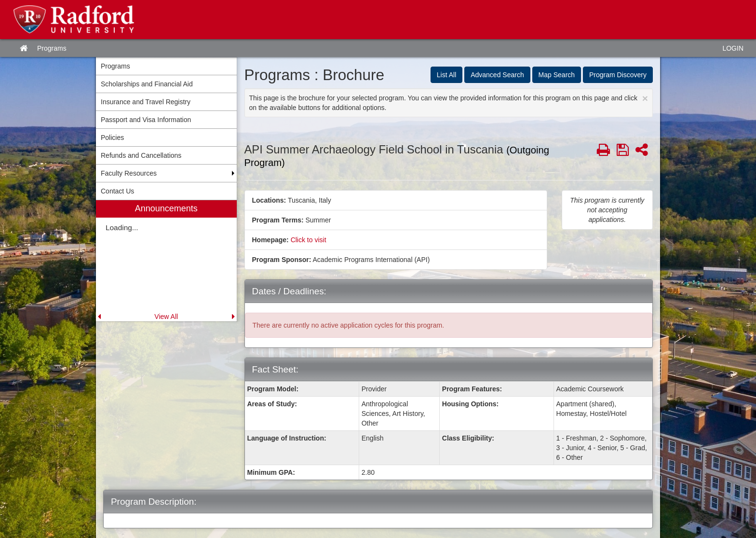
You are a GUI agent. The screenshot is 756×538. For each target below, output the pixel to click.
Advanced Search (497, 75)
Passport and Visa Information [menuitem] (146, 120)
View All (166, 317)
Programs (52, 48)
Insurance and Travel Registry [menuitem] (146, 102)
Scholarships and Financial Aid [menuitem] (147, 84)
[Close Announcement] (645, 98)
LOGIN (733, 48)
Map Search (557, 75)
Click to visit (309, 240)
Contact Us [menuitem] (117, 191)
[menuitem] (166, 261)
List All (446, 75)
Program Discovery (618, 75)
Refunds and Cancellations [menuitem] (141, 155)
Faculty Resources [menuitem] (129, 173)
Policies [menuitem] (112, 138)
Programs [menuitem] (115, 66)
